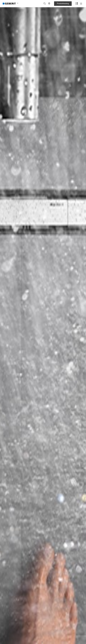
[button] (45, 4)
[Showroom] (49, 4)
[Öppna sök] (45, 4)
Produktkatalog (63, 4)
